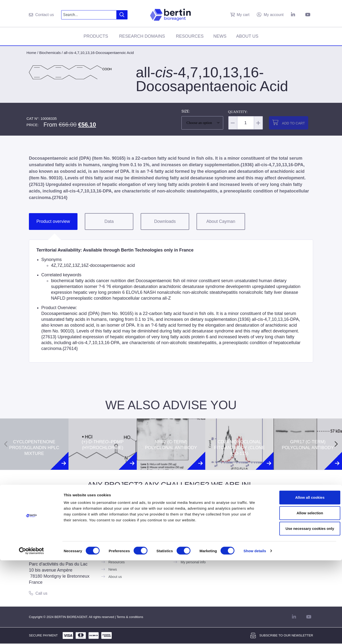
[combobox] (89, 15)
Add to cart (293, 123)
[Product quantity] (246, 123)
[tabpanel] (171, 301)
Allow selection (301, 596)
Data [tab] (109, 221)
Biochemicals (50, 53)
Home (31, 53)
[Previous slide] (6, 444)
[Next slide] (336, 444)
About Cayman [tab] (221, 221)
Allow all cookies (302, 581)
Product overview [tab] (53, 221)
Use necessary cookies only (301, 612)
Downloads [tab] (165, 221)
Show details (255, 634)
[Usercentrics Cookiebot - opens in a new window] (31, 635)
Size (185, 112)
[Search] (122, 15)
